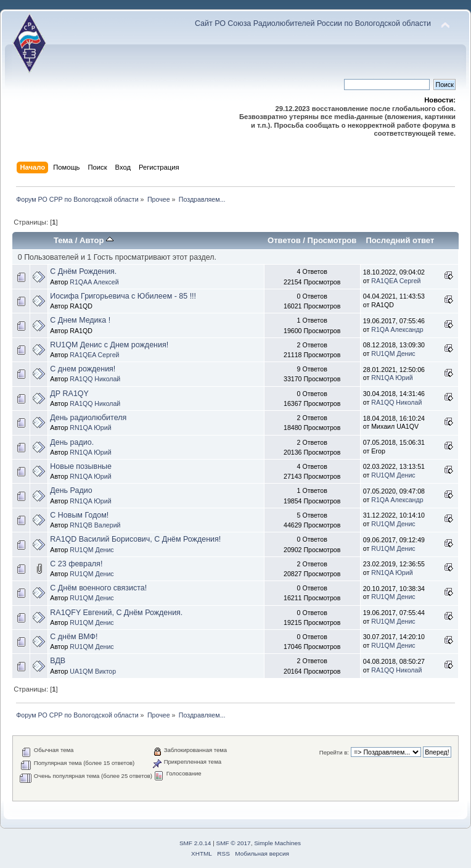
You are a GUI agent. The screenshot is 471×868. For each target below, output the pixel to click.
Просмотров (332, 240)
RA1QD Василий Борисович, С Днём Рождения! (135, 539)
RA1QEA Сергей (396, 281)
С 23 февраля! (76, 564)
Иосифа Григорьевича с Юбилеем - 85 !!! (123, 296)
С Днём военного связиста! (98, 588)
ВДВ (58, 661)
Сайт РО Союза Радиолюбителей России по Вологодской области (313, 23)
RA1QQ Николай (95, 379)
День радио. (72, 442)
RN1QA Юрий (392, 378)
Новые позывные (81, 466)
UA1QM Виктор (93, 671)
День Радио (71, 490)
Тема (63, 240)
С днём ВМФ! (74, 637)
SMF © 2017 (234, 843)
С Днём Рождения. (83, 271)
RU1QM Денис (393, 353)
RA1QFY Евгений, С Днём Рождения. (116, 613)
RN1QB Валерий (95, 525)
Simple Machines (277, 843)
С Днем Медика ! (80, 320)
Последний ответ (400, 240)
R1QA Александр (397, 329)
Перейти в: (334, 752)
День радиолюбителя (88, 418)
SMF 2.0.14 (195, 843)
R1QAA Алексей (94, 282)
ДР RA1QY (69, 394)
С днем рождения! (83, 369)
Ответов (284, 240)
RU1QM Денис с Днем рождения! (109, 345)
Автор (96, 240)
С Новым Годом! (79, 515)
